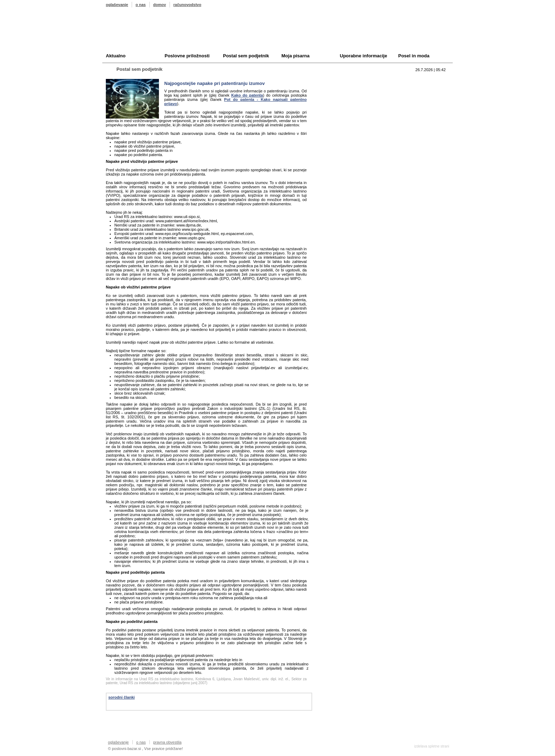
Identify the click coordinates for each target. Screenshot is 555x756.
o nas (141, 5)
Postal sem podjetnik (246, 56)
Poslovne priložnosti (187, 56)
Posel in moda (414, 56)
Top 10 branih (346, 80)
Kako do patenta (247, 95)
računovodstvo (187, 5)
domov (160, 5)
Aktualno (116, 56)
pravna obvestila (167, 742)
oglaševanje (117, 5)
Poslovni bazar (147, 33)
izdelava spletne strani (432, 746)
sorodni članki (122, 697)
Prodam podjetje (349, 91)
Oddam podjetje (349, 113)
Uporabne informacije (364, 56)
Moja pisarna (295, 56)
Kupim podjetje (348, 102)
